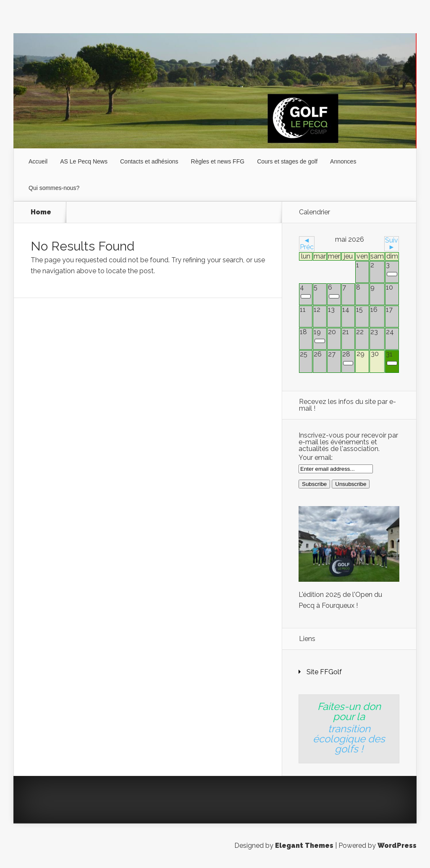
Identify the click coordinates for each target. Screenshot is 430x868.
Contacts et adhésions (149, 161)
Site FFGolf (324, 672)
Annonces (343, 161)
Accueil (38, 161)
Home (41, 212)
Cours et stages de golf (287, 161)
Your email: (316, 458)
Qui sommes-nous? (54, 188)
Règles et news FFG (218, 161)
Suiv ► (392, 244)
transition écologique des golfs (349, 739)
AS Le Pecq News (84, 161)
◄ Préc (307, 244)
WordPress (397, 846)
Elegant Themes (304, 846)
